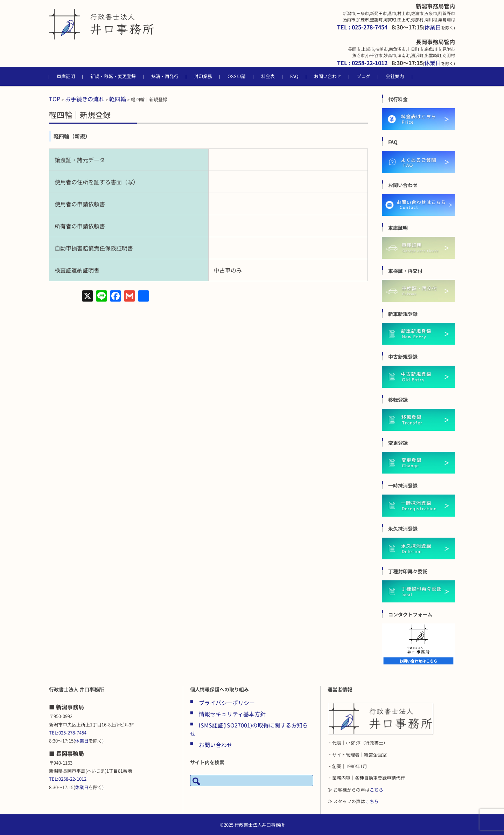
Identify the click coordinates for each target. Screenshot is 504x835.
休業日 (433, 27)
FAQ (294, 76)
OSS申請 (237, 76)
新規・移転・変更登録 (113, 76)
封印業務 (203, 76)
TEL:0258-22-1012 (68, 779)
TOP (55, 99)
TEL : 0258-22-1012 (362, 63)
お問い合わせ (328, 76)
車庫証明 (66, 76)
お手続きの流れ (85, 99)
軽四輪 (118, 99)
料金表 (268, 76)
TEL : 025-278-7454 (362, 27)
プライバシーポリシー (227, 703)
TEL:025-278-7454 (68, 733)
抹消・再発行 (165, 76)
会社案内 (395, 76)
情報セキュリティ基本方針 (232, 714)
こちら (376, 790)
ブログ (363, 76)
